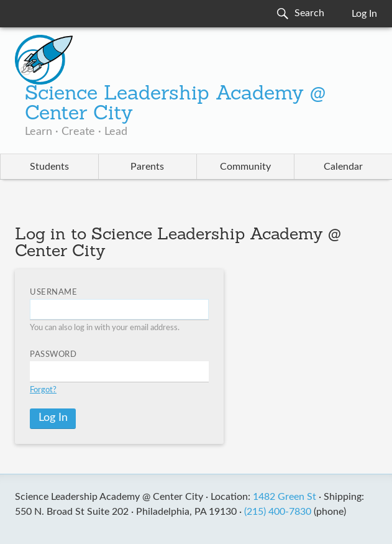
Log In (364, 14)
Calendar (343, 167)
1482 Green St (285, 497)
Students (49, 167)
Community (245, 167)
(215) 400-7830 (278, 512)
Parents (147, 167)
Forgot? (43, 390)
